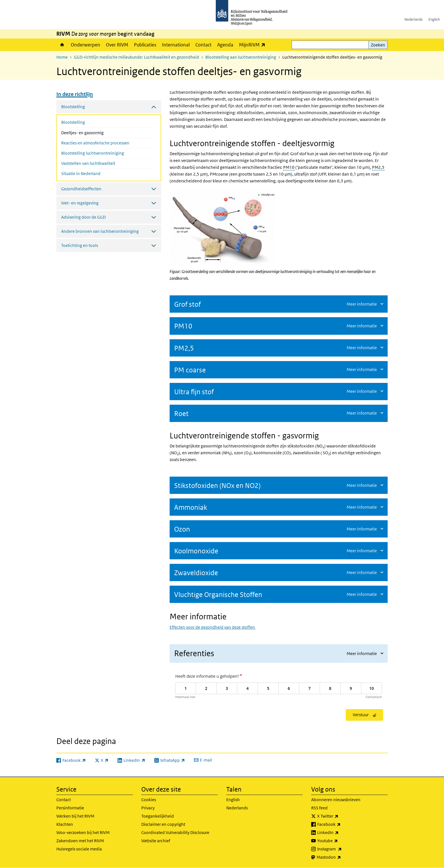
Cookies (149, 800)
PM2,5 (378, 167)
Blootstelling (73, 122)
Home (62, 45)
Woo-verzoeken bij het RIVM (83, 832)
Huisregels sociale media (79, 849)
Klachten (65, 824)
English (434, 19)
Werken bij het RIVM (75, 816)
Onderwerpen (86, 45)
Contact (203, 45)
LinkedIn (340, 833)
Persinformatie (70, 808)
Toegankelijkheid (158, 816)
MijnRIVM (254, 45)
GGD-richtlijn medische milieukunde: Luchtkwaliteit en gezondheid (136, 57)
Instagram (342, 849)
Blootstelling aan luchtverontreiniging (241, 57)
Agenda (225, 45)
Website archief (156, 841)
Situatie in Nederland (81, 173)
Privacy (148, 808)
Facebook (341, 824)
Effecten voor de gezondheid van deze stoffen (213, 627)
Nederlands (414, 19)
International (176, 45)
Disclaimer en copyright (163, 824)
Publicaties (145, 45)
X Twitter (340, 816)
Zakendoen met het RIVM (80, 841)
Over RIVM (117, 45)
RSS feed (319, 808)
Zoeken (378, 45)
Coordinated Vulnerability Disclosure (175, 832)
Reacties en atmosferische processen (95, 143)
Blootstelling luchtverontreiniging (93, 153)
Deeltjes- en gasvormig (97, 132)
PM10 (289, 167)
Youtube (340, 841)
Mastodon (341, 857)
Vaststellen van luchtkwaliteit (88, 163)
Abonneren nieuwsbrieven (336, 800)
